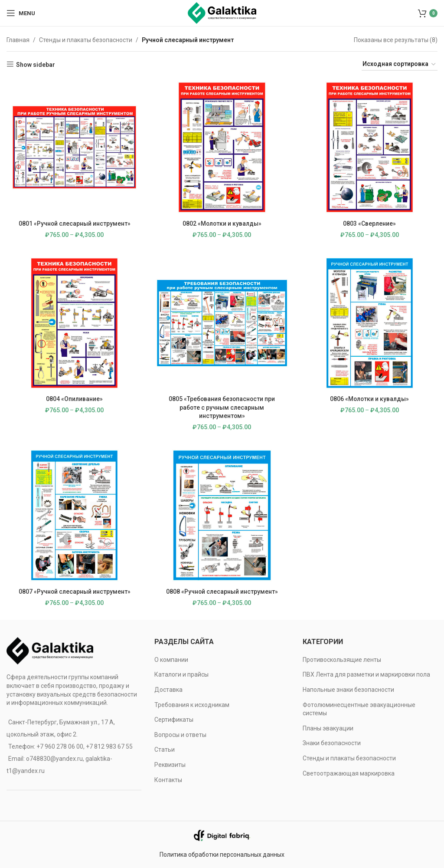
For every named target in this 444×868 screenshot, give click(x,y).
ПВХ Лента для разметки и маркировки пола (366, 674)
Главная (18, 40)
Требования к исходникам (192, 705)
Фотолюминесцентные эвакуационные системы (359, 709)
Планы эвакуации (328, 728)
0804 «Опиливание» (74, 398)
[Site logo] (222, 13)
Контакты (168, 780)
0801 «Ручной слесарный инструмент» (74, 223)
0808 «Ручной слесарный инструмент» (222, 592)
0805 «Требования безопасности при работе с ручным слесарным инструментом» (222, 407)
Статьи (165, 750)
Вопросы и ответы (180, 735)
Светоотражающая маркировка (349, 773)
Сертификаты (174, 720)
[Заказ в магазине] (400, 64)
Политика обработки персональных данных (222, 855)
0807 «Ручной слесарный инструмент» (74, 592)
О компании (171, 660)
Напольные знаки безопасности (348, 690)
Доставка (168, 690)
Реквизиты (170, 765)
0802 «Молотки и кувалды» (222, 223)
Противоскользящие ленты (342, 660)
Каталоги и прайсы (181, 674)
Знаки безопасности (332, 743)
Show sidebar (36, 65)
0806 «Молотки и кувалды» (370, 398)
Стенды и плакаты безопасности (86, 40)
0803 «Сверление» (370, 223)
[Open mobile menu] (21, 13)
